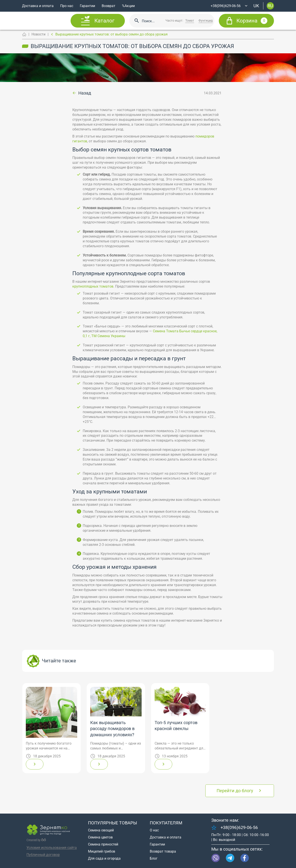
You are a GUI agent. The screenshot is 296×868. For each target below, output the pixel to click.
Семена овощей (101, 830)
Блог (154, 858)
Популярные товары (112, 823)
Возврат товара (163, 851)
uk (256, 6)
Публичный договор (43, 855)
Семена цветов (100, 837)
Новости (38, 34)
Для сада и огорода (104, 858)
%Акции (128, 6)
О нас (154, 830)
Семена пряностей (103, 844)
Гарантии (87, 6)
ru (270, 6)
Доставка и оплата (38, 6)
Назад (85, 93)
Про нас (67, 6)
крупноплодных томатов (93, 286)
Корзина (252, 21)
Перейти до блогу (235, 791)
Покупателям (166, 823)
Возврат (109, 6)
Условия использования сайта (52, 848)
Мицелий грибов (102, 851)
